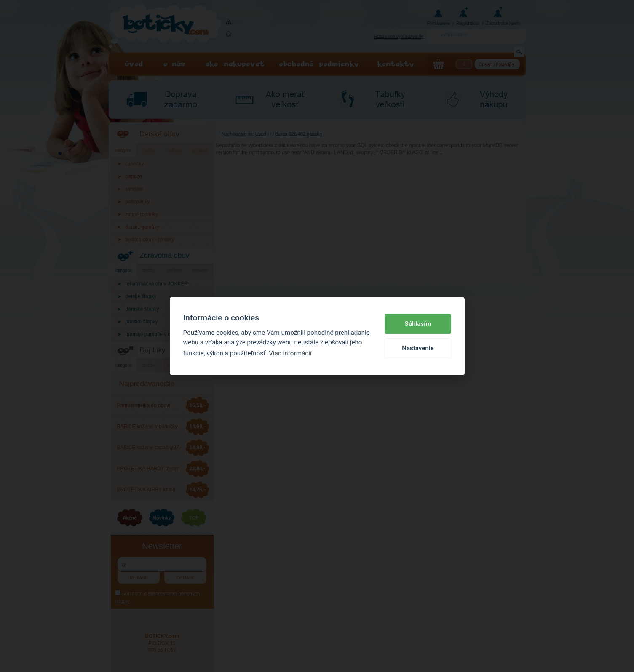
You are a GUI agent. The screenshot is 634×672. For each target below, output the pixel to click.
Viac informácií (290, 353)
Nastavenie (418, 348)
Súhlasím (418, 324)
